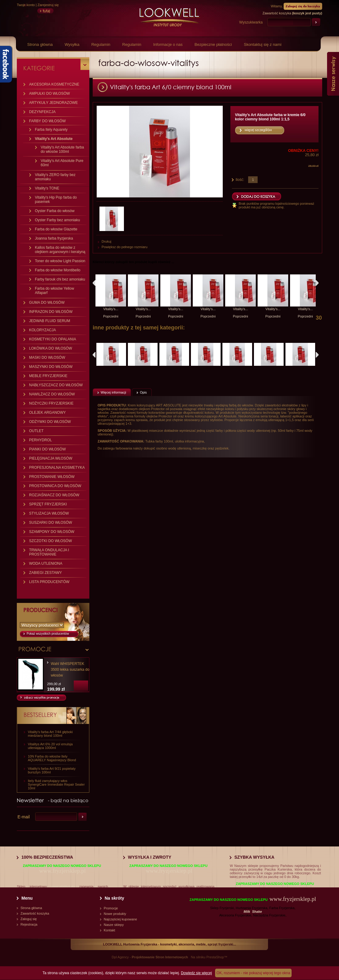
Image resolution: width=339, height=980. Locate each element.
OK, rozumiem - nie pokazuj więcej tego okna (253, 973)
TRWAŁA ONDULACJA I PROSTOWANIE (49, 552)
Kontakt (109, 930)
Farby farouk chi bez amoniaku (60, 279)
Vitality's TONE (47, 188)
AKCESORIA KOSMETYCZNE (54, 84)
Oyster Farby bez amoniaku (57, 220)
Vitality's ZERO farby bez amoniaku (55, 177)
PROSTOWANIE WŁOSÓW (52, 477)
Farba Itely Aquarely (51, 130)
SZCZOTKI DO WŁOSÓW (50, 541)
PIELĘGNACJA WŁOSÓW (51, 458)
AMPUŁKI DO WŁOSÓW (49, 94)
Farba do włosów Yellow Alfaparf (54, 291)
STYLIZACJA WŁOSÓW (49, 513)
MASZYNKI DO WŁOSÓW (51, 367)
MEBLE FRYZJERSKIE (48, 376)
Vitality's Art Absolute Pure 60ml (62, 163)
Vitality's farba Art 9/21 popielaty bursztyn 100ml (52, 770)
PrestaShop (215, 957)
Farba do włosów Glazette (56, 229)
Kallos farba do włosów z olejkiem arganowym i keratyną (60, 250)
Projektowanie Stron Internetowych (160, 957)
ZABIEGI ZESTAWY (45, 573)
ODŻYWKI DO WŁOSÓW (50, 422)
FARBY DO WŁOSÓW (47, 121)
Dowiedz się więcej (196, 973)
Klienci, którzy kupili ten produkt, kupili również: (94, 283)
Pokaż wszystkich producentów (48, 634)
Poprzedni (111, 316)
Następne (317, 355)
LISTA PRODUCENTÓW (49, 582)
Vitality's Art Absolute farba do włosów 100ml (62, 149)
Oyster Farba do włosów (55, 211)
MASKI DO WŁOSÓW (47, 358)
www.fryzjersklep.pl (62, 871)
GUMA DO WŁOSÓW (47, 303)
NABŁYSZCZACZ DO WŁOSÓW (56, 385)
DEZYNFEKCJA (42, 112)
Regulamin (101, 44)
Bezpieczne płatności (213, 44)
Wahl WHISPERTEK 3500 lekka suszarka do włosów (70, 670)
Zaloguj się (29, 919)
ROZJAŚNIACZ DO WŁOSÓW (54, 495)
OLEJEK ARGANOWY (47, 413)
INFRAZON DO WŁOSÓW (51, 312)
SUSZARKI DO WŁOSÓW (51, 523)
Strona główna (40, 44)
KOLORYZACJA (43, 330)
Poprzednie (94, 355)
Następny (317, 283)
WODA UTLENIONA (46, 563)
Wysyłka (72, 44)
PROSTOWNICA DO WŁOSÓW (55, 486)
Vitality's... (111, 309)
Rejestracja (29, 924)
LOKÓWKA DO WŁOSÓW (51, 348)
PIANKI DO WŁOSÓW (47, 449)
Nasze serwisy (333, 74)
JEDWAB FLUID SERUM (50, 321)
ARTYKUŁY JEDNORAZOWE (54, 103)
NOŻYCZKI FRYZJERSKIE (51, 403)
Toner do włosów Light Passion (60, 261)
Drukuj (106, 241)
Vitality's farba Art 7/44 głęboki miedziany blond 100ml (50, 734)
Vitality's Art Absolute (54, 139)
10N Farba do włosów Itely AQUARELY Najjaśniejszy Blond (52, 758)
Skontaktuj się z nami (263, 44)
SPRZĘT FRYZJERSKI (48, 504)
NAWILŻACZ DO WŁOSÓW (52, 394)
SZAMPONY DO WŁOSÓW (52, 532)
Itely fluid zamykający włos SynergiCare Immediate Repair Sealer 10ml (56, 784)
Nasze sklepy (114, 925)
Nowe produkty (115, 914)
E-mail (24, 817)
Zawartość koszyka (35, 913)
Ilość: (240, 180)
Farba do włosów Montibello (58, 270)
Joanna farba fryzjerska (54, 238)
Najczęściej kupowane (120, 919)
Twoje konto (26, 5)
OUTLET (36, 431)
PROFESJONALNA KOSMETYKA (57, 468)
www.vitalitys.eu (63, 886)
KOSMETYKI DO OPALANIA (53, 339)
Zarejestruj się (48, 5)
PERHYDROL (41, 440)
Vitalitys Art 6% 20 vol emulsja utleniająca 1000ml (50, 746)
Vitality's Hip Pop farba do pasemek (56, 200)
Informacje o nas (168, 44)
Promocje (111, 908)
